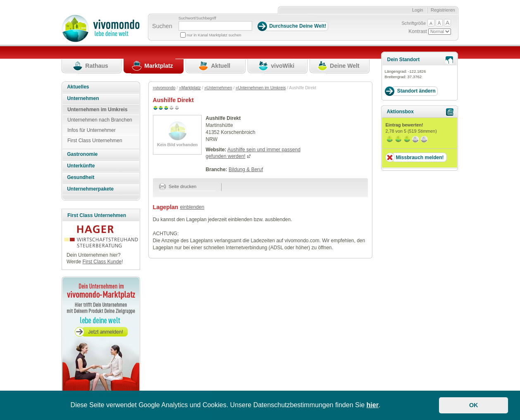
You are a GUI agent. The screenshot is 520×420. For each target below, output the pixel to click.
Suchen (162, 26)
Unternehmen (83, 98)
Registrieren (443, 10)
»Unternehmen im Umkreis (261, 88)
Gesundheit (81, 177)
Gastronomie (82, 154)
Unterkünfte (81, 166)
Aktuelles (78, 87)
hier (373, 405)
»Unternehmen (218, 88)
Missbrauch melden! (420, 157)
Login (418, 10)
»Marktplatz (190, 88)
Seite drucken (178, 186)
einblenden (192, 207)
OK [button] (474, 405)
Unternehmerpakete (90, 189)
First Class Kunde (102, 262)
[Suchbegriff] (215, 26)
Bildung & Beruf (246, 169)
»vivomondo (164, 88)
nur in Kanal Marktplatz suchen (214, 35)
